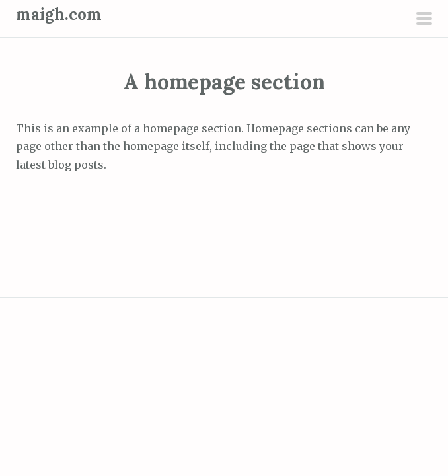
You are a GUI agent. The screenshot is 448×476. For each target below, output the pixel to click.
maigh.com (59, 14)
